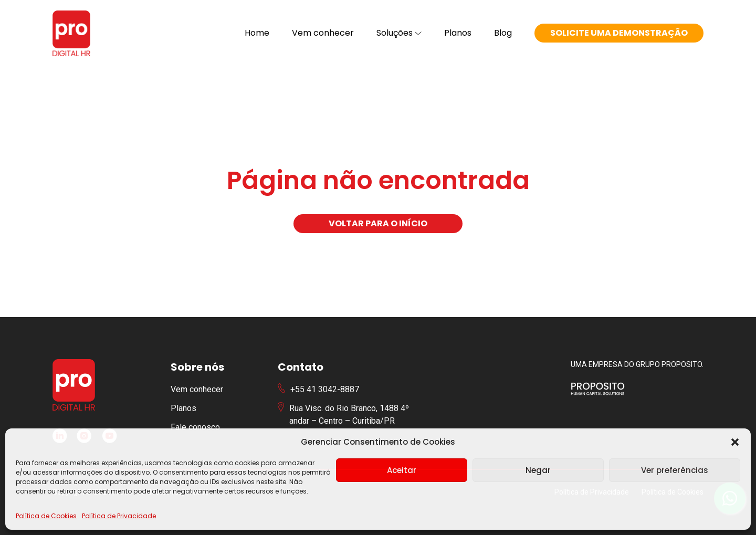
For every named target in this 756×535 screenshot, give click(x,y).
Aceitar (402, 470)
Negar (538, 470)
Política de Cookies (46, 516)
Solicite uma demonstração (619, 33)
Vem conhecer (323, 33)
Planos (458, 33)
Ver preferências (675, 470)
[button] (735, 442)
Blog (503, 33)
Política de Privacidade (119, 516)
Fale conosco (195, 427)
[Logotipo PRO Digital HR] (71, 33)
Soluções (399, 33)
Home (257, 33)
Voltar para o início (378, 223)
